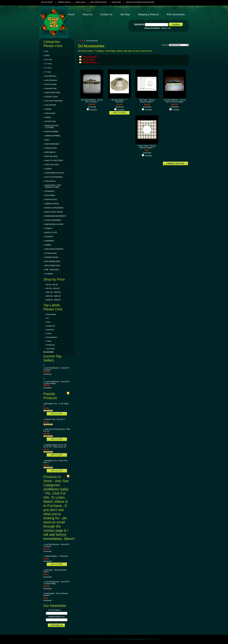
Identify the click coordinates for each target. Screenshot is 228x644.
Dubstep (48, 109)
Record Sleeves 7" (91, 56)
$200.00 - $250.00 (54, 300)
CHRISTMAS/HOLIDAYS (55, 173)
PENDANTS (50, 191)
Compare (93, 110)
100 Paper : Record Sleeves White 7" (147, 101)
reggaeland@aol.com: (57, 617)
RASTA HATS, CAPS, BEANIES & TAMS (53, 186)
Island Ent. (51, 330)
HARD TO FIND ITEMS (54, 160)
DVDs (47, 55)
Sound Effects (89, 59)
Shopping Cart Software (136, 639)
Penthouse (51, 345)
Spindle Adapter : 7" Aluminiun (57, 556)
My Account (47, 2)
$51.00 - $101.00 (53, 288)
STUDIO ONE (50, 121)
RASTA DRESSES (52, 144)
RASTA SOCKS (51, 199)
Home (81, 41)
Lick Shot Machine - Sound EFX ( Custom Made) (174, 101)
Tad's (49, 322)
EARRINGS (49, 241)
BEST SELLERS (51, 156)
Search (139, 24)
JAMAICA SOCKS (52, 204)
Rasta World (51, 314)
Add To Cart (57, 413)
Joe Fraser (51, 349)
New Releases (51, 76)
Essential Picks (51, 88)
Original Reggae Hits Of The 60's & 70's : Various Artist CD (55, 446)
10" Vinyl (48, 68)
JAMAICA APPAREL (53, 136)
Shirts (47, 140)
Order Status (64, 2)
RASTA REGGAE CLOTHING (52, 126)
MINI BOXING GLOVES (54, 224)
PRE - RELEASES (52, 270)
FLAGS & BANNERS (53, 220)
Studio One (51, 326)
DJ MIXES (49, 274)
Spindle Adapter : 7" (91, 62)
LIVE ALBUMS (51, 105)
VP (48, 318)
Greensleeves (52, 337)
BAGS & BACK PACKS (54, 212)
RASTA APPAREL (52, 132)
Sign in (129, 2)
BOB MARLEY (51, 152)
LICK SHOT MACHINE (54, 101)
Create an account (145, 2)
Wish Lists (81, 2)
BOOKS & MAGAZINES (54, 208)
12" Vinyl (48, 64)
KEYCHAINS (50, 195)
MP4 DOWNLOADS (53, 261)
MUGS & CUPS (51, 232)
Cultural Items (50, 181)
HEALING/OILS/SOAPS (54, 249)
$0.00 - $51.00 (52, 285)
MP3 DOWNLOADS (53, 266)
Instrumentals (50, 113)
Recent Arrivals (51, 84)
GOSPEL (49, 169)
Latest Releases (51, 80)
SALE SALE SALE (52, 165)
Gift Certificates (99, 2)
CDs (47, 51)
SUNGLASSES (51, 148)
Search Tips (166, 28)
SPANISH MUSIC (52, 257)
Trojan (49, 341)
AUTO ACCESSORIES (54, 177)
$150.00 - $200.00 (54, 296)
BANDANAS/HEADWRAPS (55, 216)
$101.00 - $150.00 (54, 292)
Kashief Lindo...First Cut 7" (55, 419)
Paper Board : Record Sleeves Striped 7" (147, 147)
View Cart (116, 2)
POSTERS (49, 237)
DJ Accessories (51, 253)
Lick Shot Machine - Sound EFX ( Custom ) (92, 101)
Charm (49, 333)
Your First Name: (55, 610)
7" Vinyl (48, 72)
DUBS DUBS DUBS (53, 93)
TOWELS (49, 228)
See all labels (49, 352)
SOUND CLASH (51, 97)
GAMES (48, 245)
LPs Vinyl (49, 60)
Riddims (48, 117)
